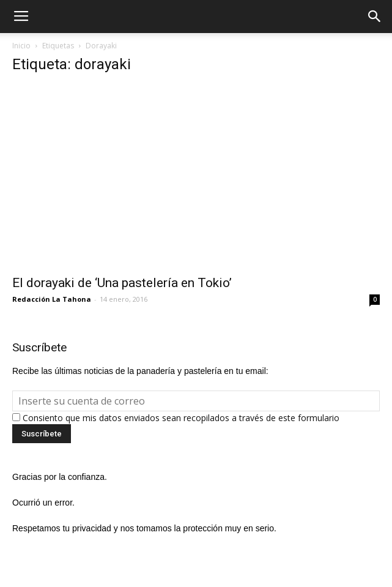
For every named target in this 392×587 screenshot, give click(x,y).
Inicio (21, 46)
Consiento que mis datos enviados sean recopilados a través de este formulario (181, 418)
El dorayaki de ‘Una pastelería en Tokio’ (122, 283)
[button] (375, 17)
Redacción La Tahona (52, 299)
